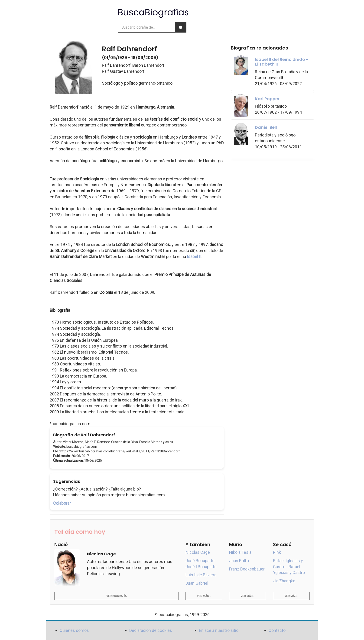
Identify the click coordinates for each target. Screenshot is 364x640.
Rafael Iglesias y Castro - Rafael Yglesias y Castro (289, 567)
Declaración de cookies (151, 630)
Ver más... (204, 596)
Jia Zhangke (284, 581)
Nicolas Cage (198, 552)
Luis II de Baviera (201, 575)
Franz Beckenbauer (247, 569)
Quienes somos (74, 630)
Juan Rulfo (239, 561)
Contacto (277, 630)
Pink (277, 552)
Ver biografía (116, 596)
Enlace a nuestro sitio (219, 630)
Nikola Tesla (240, 552)
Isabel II (194, 257)
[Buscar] (181, 27)
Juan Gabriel (197, 583)
